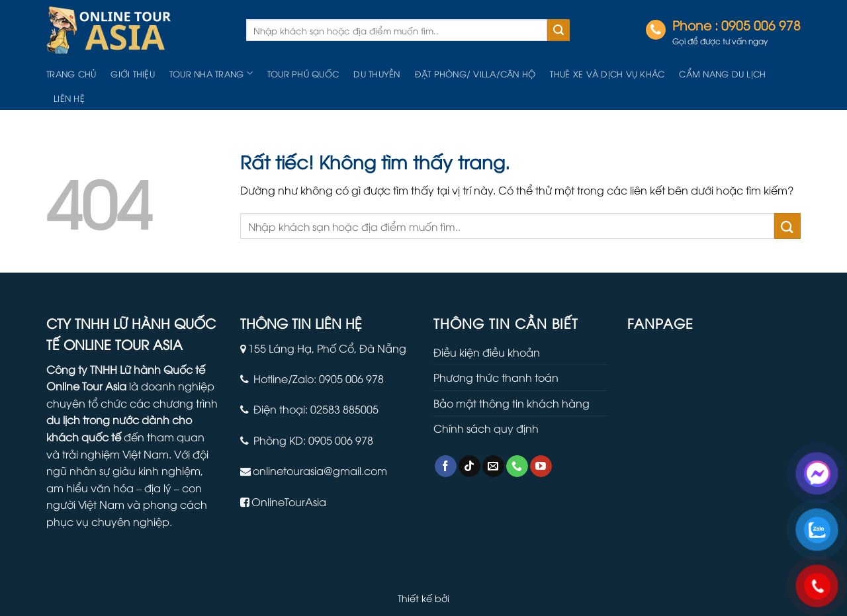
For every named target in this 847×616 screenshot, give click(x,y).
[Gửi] (558, 30)
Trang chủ (71, 73)
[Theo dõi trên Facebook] (446, 466)
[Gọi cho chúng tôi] (517, 466)
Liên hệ (69, 98)
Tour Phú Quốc (303, 73)
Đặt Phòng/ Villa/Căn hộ (475, 73)
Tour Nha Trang (211, 73)
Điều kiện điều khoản (487, 352)
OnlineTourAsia (289, 502)
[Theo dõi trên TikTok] (469, 466)
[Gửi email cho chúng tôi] (493, 466)
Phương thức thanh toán (496, 377)
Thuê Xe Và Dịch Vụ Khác (607, 73)
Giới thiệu (133, 73)
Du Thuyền (377, 73)
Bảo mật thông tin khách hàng (512, 403)
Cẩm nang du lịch (722, 73)
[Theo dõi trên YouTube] (541, 466)
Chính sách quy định (486, 428)
